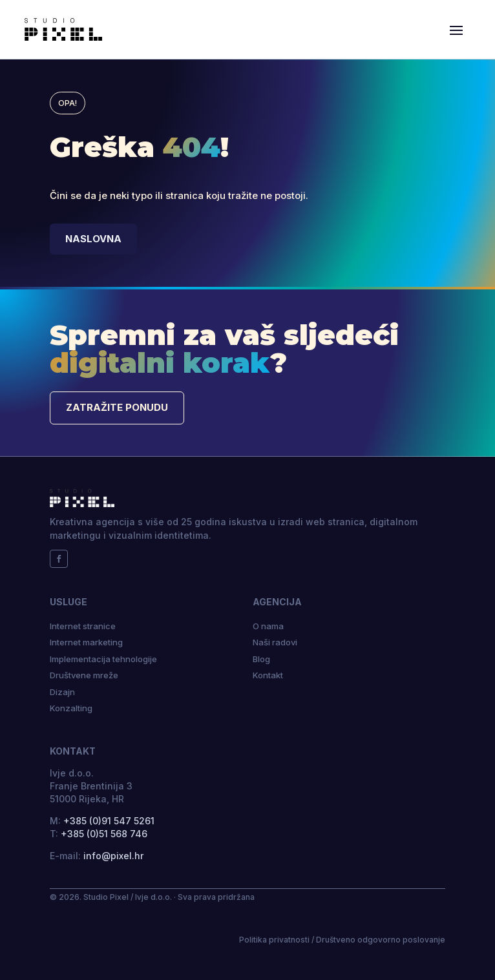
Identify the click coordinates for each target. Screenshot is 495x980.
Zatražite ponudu (117, 407)
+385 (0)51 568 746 (104, 834)
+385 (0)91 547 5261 (109, 821)
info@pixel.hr (113, 856)
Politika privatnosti (274, 940)
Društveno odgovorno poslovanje (381, 940)
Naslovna (93, 239)
